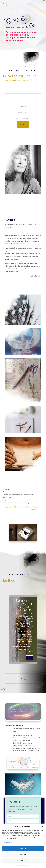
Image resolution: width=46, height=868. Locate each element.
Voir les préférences (23, 860)
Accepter (23, 848)
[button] (43, 826)
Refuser (23, 854)
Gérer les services (7, 842)
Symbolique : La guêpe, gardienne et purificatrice (25, 609)
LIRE (30, 661)
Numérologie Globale (14, 725)
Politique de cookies (22, 865)
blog (23, 124)
